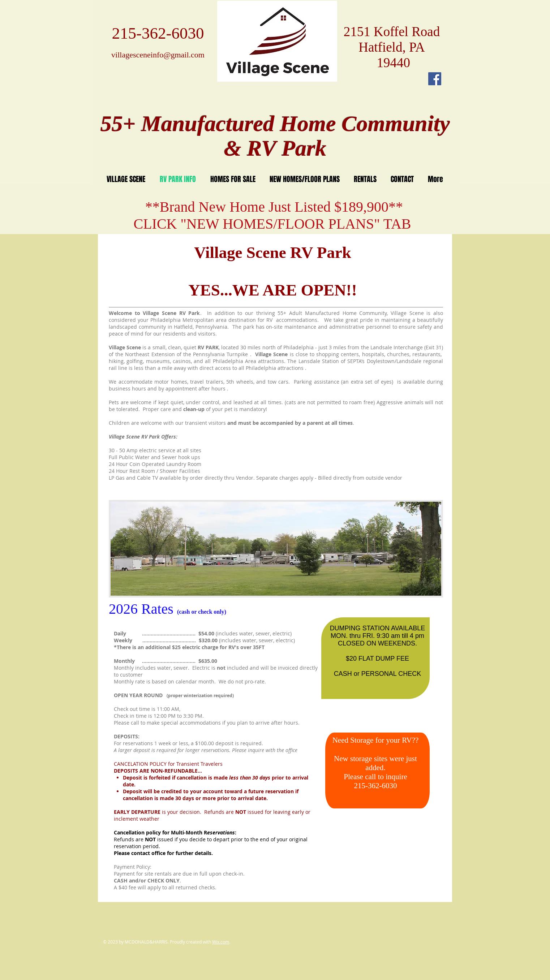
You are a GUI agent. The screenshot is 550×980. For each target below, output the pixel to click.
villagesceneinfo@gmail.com (158, 55)
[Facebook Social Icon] (435, 79)
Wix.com (221, 942)
